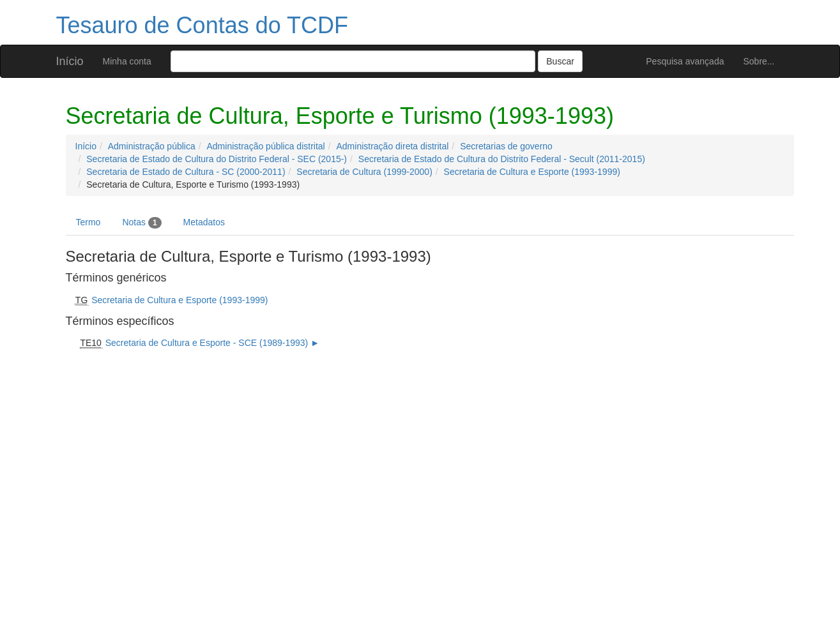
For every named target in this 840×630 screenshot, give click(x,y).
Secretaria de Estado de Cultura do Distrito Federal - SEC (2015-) (217, 159)
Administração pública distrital (266, 146)
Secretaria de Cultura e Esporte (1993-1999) (532, 172)
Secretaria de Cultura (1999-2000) (364, 172)
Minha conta (127, 61)
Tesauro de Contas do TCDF (202, 25)
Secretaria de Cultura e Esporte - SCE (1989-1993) (207, 343)
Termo (88, 222)
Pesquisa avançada (685, 61)
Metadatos (204, 222)
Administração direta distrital (392, 146)
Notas (141, 223)
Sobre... (759, 61)
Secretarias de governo (506, 146)
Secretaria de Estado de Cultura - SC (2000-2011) (186, 172)
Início (70, 61)
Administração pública (152, 146)
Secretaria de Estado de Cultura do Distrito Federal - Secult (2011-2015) (502, 159)
